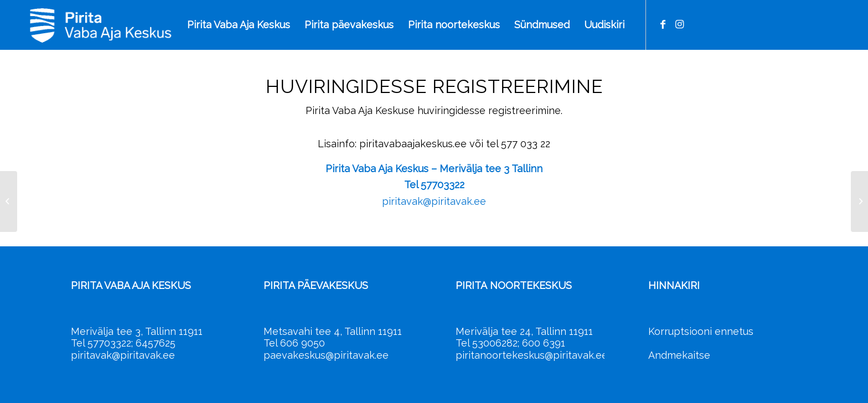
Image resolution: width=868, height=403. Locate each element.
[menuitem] (239, 25)
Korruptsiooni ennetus (701, 331)
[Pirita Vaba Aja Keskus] (151, 25)
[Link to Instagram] (680, 24)
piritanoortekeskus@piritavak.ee (532, 355)
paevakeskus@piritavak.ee (326, 355)
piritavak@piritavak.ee (434, 201)
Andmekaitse (679, 355)
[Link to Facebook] (663, 24)
